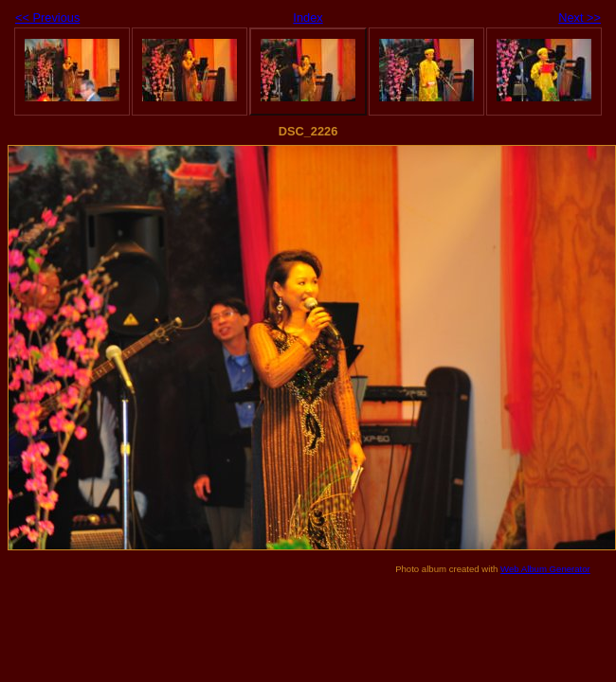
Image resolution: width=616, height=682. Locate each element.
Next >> (580, 18)
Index (308, 18)
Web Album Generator (545, 569)
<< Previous (47, 18)
